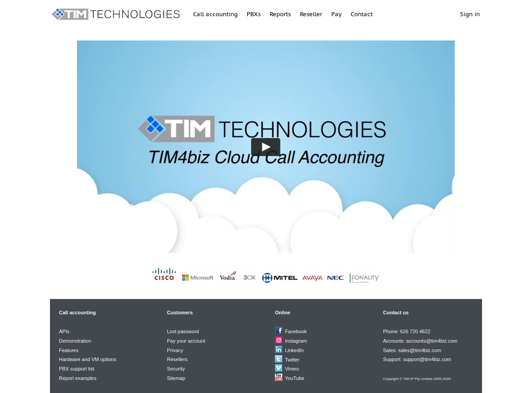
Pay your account (186, 341)
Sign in (470, 14)
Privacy (175, 350)
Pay (336, 14)
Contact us (396, 313)
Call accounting (215, 14)
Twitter (292, 360)
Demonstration (75, 341)
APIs (64, 331)
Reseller (311, 14)
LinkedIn (294, 350)
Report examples (78, 378)
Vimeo (292, 369)
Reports (280, 14)
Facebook (296, 331)
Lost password (183, 331)
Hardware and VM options (88, 359)
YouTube (295, 378)
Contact (362, 14)
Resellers (177, 359)
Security (176, 369)
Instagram (296, 341)
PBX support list (77, 369)
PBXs (254, 14)
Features (69, 350)
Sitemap (176, 378)
